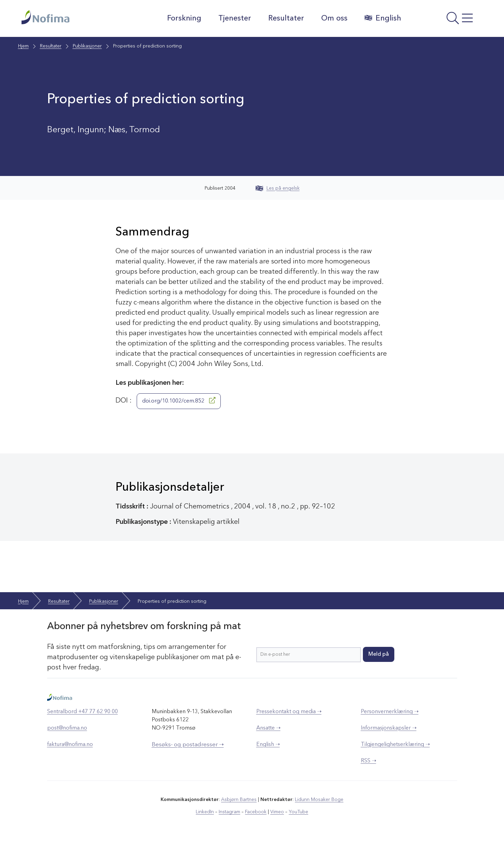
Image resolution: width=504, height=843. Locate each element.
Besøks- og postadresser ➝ (188, 745)
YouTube (298, 812)
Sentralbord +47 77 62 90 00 (83, 712)
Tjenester (235, 18)
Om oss (334, 18)
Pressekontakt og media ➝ (289, 712)
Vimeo (277, 812)
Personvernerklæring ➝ (390, 712)
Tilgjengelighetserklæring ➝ (395, 745)
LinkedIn (205, 812)
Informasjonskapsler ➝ (389, 728)
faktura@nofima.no (70, 745)
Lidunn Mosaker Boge (319, 800)
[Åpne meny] (445, 20)
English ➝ (268, 745)
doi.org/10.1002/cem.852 (179, 400)
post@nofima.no (67, 728)
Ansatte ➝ (268, 728)
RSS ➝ (369, 761)
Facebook (256, 812)
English (383, 18)
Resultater (286, 18)
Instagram (229, 812)
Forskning (184, 18)
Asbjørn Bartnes (239, 800)
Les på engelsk (278, 188)
